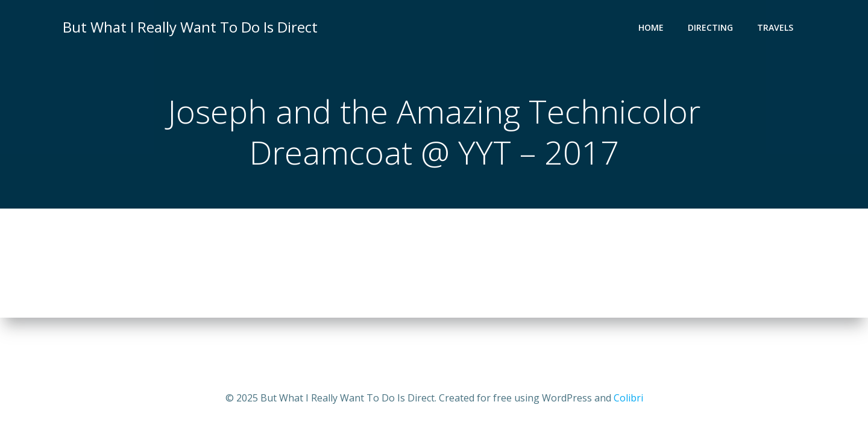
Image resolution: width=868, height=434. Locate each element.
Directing (710, 27)
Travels (775, 27)
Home (651, 27)
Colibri (628, 398)
